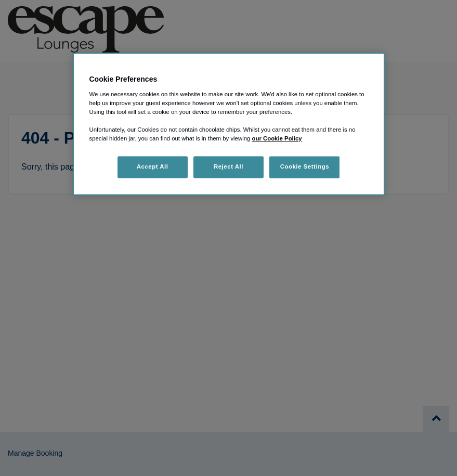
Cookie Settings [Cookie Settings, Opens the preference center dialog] (305, 167)
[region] (229, 124)
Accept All (153, 167)
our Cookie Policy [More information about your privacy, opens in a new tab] (277, 139)
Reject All (228, 167)
